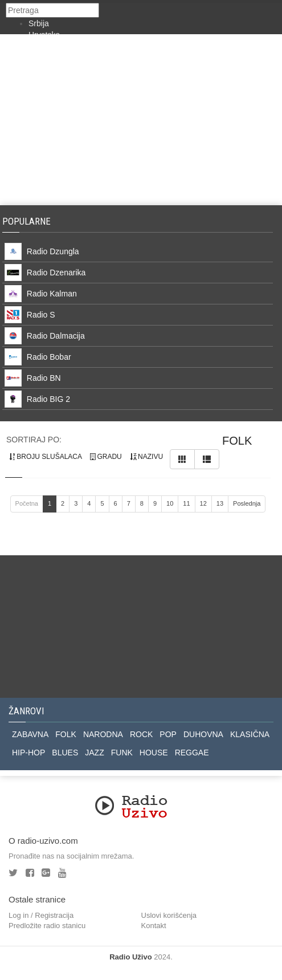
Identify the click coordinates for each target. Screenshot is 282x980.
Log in (19, 915)
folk (237, 441)
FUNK (122, 753)
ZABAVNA (30, 734)
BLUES (65, 753)
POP (168, 734)
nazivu (146, 457)
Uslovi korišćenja (169, 915)
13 (220, 503)
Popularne (29, 221)
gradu (106, 457)
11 (186, 503)
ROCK (141, 734)
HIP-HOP (28, 753)
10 (170, 503)
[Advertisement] (141, 120)
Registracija (54, 915)
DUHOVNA (203, 734)
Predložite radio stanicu (47, 926)
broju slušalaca (46, 457)
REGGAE (192, 753)
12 (203, 503)
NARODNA (103, 734)
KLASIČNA (250, 734)
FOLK (66, 734)
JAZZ (94, 753)
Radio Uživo (130, 957)
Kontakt (154, 926)
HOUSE (154, 753)
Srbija (39, 23)
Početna (27, 503)
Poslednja (247, 503)
